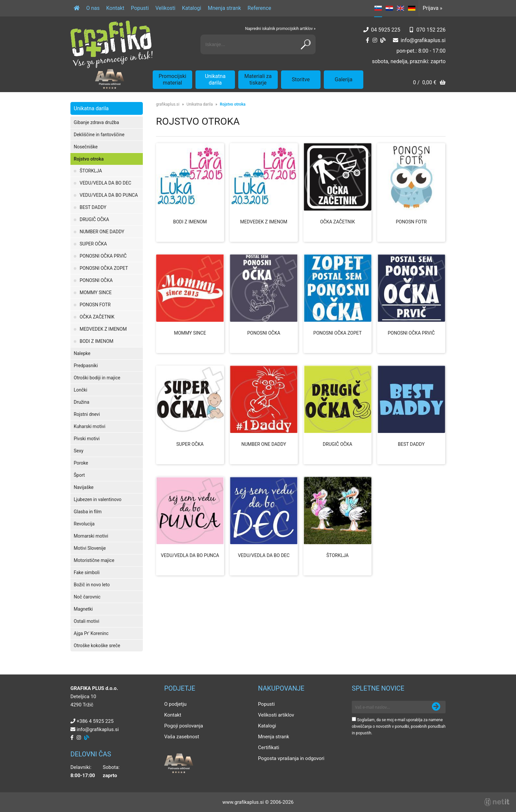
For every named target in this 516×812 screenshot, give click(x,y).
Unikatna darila (215, 79)
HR (389, 8)
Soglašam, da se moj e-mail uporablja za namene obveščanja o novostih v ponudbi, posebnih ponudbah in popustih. (399, 726)
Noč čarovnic (87, 597)
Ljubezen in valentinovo (98, 499)
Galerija (344, 79)
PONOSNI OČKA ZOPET (104, 268)
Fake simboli (87, 572)
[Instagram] (375, 40)
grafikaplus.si (168, 104)
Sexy (78, 451)
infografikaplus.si (423, 40)
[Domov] (77, 8)
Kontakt (115, 8)
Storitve (301, 79)
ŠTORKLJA (91, 171)
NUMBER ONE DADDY (102, 232)
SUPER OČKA (93, 244)
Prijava (432, 8)
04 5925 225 (386, 30)
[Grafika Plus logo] (112, 44)
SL (378, 8)
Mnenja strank (224, 8)
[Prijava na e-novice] (436, 707)
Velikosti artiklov (276, 715)
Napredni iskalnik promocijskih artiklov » (280, 29)
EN (400, 8)
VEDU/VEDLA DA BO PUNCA (109, 195)
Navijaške (84, 487)
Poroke (81, 463)
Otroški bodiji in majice (97, 378)
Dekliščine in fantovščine (99, 135)
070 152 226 (431, 30)
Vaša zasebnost (182, 737)
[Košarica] (429, 83)
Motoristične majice (94, 560)
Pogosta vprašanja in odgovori (291, 758)
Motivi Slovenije (90, 548)
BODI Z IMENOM (97, 341)
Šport (79, 475)
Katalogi (192, 8)
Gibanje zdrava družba (96, 122)
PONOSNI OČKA (96, 280)
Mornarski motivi (91, 536)
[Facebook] (368, 40)
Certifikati (269, 748)
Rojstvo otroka (89, 159)
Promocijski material (172, 79)
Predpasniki (86, 366)
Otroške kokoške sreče (97, 646)
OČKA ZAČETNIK (97, 317)
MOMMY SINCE (96, 292)
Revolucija (84, 524)
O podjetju (175, 704)
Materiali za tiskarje (258, 79)
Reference (259, 8)
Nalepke (82, 353)
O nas (93, 8)
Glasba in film (88, 512)
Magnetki (83, 609)
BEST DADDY (93, 207)
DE (412, 8)
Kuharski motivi (90, 426)
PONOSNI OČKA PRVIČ (103, 256)
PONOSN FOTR (95, 305)
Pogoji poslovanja (184, 726)
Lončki (80, 390)
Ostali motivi (87, 621)
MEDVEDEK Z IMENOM (103, 329)
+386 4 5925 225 (95, 721)
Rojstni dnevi (87, 414)
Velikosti (165, 8)
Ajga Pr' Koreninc (91, 633)
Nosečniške (86, 147)
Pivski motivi (87, 439)
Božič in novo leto (92, 585)
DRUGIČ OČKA (94, 219)
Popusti (140, 8)
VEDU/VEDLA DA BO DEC (105, 183)
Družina (81, 402)
